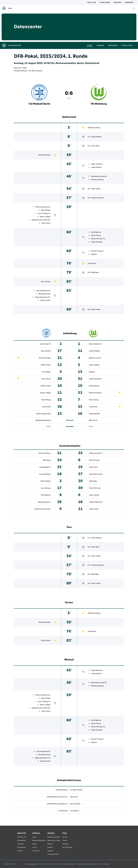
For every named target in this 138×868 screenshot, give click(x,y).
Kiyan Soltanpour (41, 297)
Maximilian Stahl (44, 155)
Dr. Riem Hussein (36, 71)
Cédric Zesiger (94, 365)
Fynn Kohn (74, 797)
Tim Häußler (46, 372)
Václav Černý (96, 235)
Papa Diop (47, 460)
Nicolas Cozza (96, 251)
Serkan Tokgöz (45, 217)
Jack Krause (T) (45, 344)
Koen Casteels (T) (95, 344)
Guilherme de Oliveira (40, 220)
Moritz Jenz (93, 467)
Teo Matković (46, 495)
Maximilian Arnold (98, 176)
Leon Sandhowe (42, 291)
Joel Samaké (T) (45, 467)
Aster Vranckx (94, 495)
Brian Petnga (46, 210)
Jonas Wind (95, 146)
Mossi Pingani (46, 481)
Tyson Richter (46, 351)
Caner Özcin (46, 223)
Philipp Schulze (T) (96, 453)
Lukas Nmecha (96, 137)
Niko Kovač (93, 420)
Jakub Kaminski (97, 242)
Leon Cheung (43, 213)
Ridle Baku (95, 232)
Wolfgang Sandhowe (43, 420)
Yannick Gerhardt (97, 198)
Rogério (94, 254)
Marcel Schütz (75, 804)
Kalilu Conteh (45, 300)
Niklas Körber (46, 365)
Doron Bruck (46, 282)
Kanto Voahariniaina (44, 414)
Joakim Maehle (94, 351)
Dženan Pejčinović (96, 502)
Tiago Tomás (96, 164)
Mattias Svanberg (94, 128)
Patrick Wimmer (97, 239)
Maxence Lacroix (95, 358)
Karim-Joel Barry (42, 207)
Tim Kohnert (75, 811)
